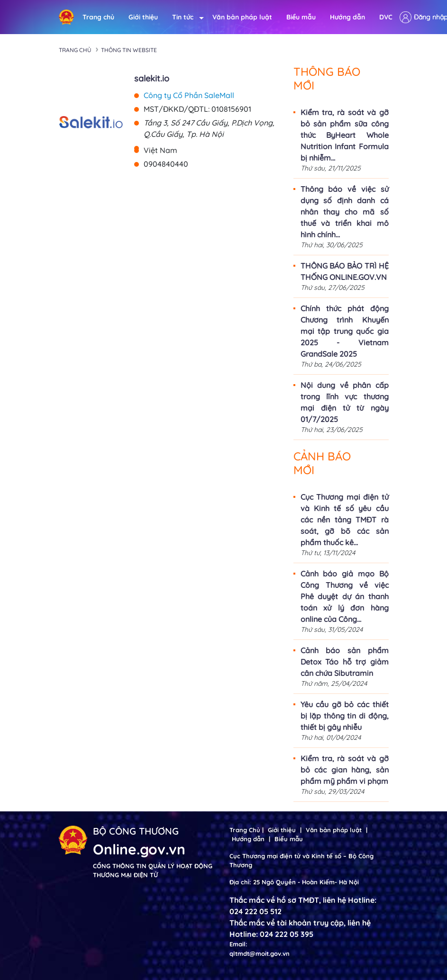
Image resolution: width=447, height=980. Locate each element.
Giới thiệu (143, 17)
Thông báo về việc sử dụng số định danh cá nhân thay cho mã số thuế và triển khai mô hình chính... (345, 212)
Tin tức (185, 17)
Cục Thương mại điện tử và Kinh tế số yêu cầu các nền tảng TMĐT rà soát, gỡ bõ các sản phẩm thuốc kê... (345, 520)
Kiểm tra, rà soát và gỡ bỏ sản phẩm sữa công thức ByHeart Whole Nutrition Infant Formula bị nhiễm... (345, 135)
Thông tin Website (129, 50)
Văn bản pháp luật (242, 17)
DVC (386, 17)
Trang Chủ (245, 830)
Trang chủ (98, 17)
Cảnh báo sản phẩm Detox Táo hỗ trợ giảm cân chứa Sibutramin (345, 662)
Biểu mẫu (301, 17)
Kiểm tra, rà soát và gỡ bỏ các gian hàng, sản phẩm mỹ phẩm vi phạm (345, 770)
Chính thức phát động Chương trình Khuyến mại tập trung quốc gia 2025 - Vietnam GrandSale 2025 (345, 331)
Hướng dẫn (347, 17)
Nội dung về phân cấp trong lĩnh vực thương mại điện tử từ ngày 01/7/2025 (345, 402)
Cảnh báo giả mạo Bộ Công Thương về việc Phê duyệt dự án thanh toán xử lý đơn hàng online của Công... (345, 596)
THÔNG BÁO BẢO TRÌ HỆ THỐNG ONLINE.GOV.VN (345, 271)
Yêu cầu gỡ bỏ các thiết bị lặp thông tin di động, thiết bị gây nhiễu (345, 716)
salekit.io (152, 78)
